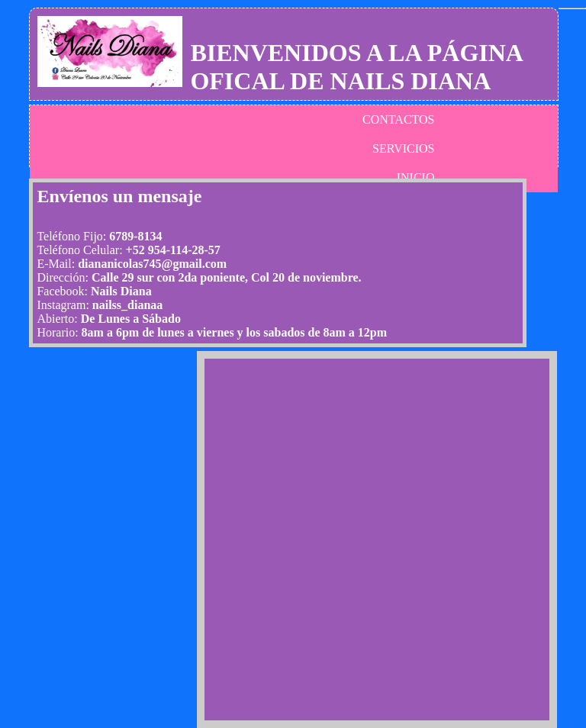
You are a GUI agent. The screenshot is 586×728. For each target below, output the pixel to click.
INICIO (416, 177)
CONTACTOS (398, 119)
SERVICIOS (403, 148)
